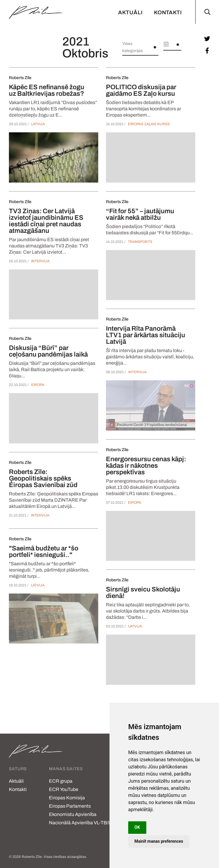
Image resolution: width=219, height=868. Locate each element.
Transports (140, 242)
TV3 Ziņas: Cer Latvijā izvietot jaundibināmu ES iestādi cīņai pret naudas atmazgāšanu (46, 221)
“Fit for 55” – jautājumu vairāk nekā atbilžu (140, 214)
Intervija (40, 261)
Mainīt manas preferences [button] (159, 841)
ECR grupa (61, 781)
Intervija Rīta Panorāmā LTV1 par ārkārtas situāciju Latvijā (146, 335)
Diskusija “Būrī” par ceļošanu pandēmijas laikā (48, 351)
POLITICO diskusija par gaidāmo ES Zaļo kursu (141, 90)
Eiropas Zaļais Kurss (149, 124)
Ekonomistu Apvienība (73, 814)
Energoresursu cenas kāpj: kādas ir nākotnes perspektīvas (146, 466)
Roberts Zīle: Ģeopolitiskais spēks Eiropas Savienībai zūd (43, 478)
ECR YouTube (64, 789)
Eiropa (38, 385)
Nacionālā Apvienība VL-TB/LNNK (85, 823)
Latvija (38, 124)
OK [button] (137, 827)
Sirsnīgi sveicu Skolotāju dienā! (143, 593)
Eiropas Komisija (67, 798)
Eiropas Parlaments (70, 806)
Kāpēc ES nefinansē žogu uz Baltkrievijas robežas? (47, 90)
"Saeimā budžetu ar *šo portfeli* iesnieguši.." (44, 552)
